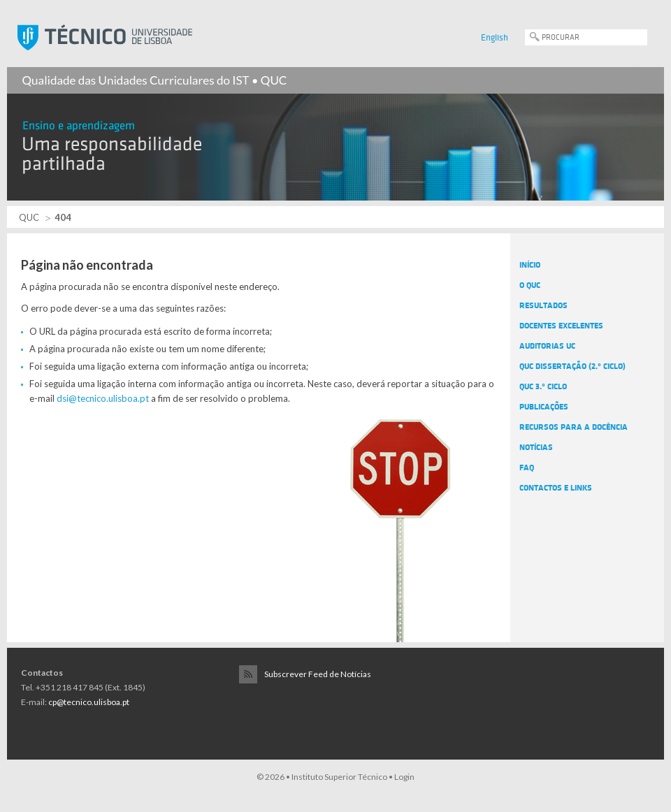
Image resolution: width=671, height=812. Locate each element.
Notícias (536, 447)
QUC (29, 217)
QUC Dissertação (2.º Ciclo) (572, 366)
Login (404, 777)
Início (530, 265)
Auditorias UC (547, 346)
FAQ (527, 467)
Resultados (543, 305)
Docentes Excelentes (561, 326)
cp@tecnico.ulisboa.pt (89, 702)
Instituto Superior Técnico (339, 777)
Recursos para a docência (573, 427)
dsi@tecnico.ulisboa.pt (103, 398)
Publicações (544, 407)
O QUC (530, 285)
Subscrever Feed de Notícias (318, 674)
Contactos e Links (556, 488)
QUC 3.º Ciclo (543, 386)
